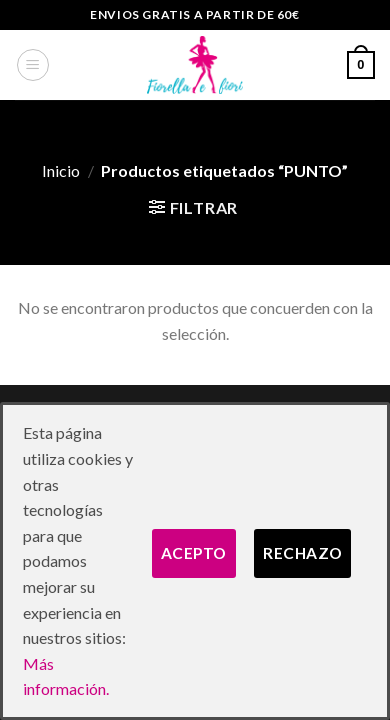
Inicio (61, 170)
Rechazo (302, 553)
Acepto (194, 553)
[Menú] (33, 65)
